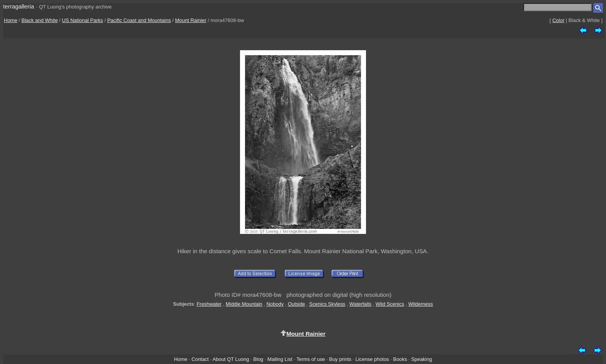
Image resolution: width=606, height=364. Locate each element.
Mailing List (280, 359)
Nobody (275, 304)
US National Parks (82, 20)
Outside (296, 304)
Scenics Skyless (327, 304)
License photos (372, 359)
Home (11, 20)
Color (558, 20)
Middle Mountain (244, 304)
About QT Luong (231, 359)
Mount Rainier (191, 20)
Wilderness (420, 304)
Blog (258, 359)
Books (400, 359)
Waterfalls (360, 304)
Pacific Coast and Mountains (139, 20)
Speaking (422, 359)
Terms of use (311, 359)
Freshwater (209, 304)
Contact (200, 359)
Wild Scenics (390, 304)
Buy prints (340, 359)
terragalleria (19, 6)
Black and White (40, 20)
